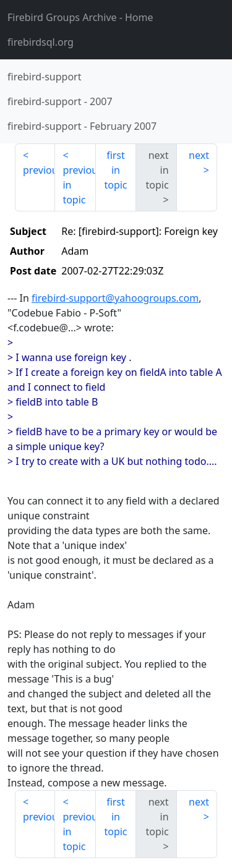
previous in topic (79, 185)
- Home (80, 17)
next (199, 155)
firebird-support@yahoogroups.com (115, 298)
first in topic (115, 170)
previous (39, 170)
